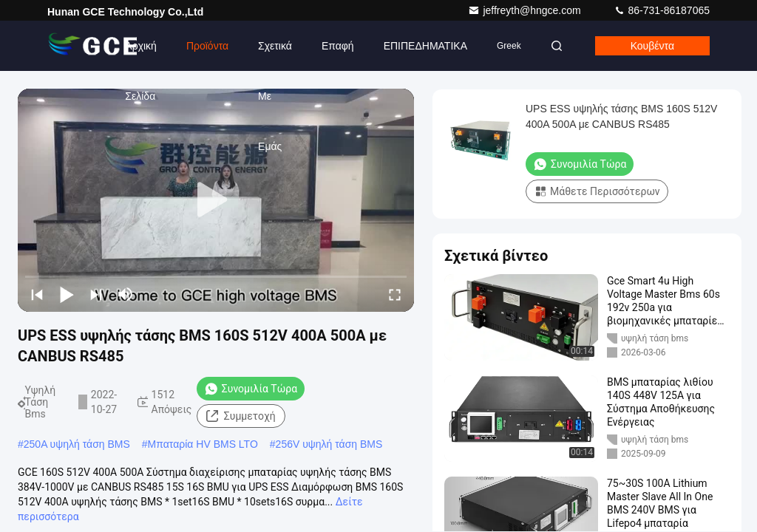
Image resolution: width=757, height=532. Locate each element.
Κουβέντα (652, 46)
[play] (216, 200)
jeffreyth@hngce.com (526, 10)
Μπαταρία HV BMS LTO (203, 444)
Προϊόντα (207, 46)
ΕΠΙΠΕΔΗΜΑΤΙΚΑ (425, 46)
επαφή (338, 46)
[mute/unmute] (126, 294)
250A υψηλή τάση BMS (77, 444)
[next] (96, 294)
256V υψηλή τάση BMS (329, 444)
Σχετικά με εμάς (275, 55)
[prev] (37, 294)
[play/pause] (67, 294)
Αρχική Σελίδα (141, 55)
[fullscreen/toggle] (395, 294)
